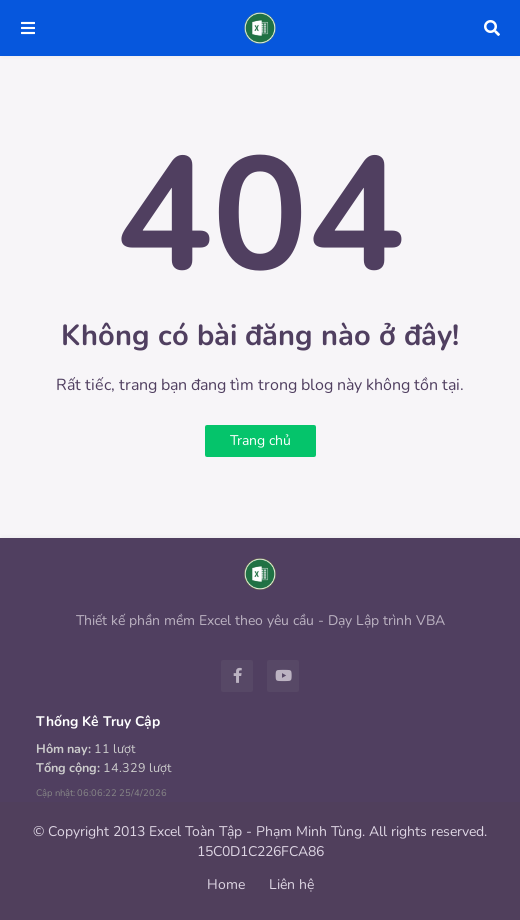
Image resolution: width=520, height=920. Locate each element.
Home (226, 884)
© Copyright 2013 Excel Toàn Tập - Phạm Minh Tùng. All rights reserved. (260, 831)
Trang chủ (260, 440)
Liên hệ (291, 884)
